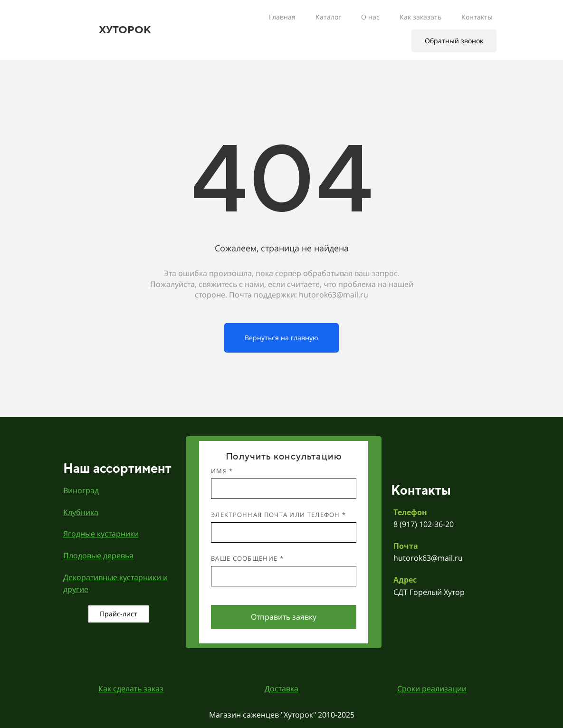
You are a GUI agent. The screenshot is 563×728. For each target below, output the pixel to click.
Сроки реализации (432, 689)
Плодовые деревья (98, 556)
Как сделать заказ (131, 689)
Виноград (81, 490)
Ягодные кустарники (101, 534)
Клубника (81, 512)
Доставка (281, 689)
